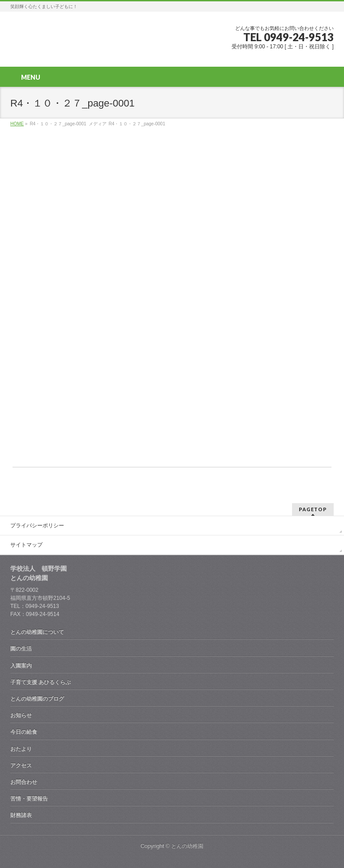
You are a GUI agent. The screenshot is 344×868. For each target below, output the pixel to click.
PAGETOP (313, 509)
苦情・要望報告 (29, 799)
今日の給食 (24, 732)
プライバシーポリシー (37, 526)
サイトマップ (26, 545)
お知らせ (21, 715)
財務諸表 (21, 815)
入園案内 (21, 666)
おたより (21, 749)
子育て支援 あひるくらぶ (41, 682)
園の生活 (21, 649)
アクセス (21, 765)
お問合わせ (24, 782)
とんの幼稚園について (37, 632)
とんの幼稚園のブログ (37, 699)
